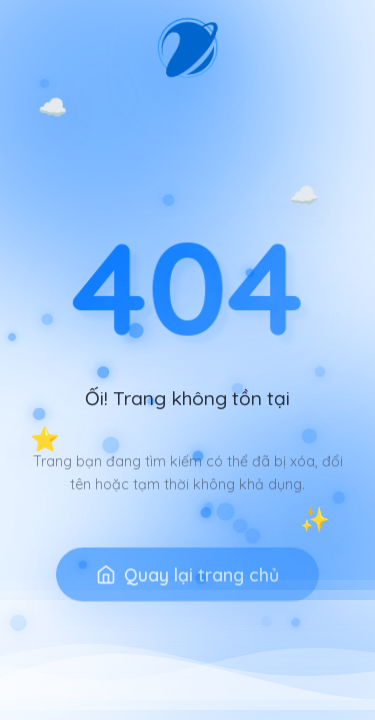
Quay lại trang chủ (187, 590)
